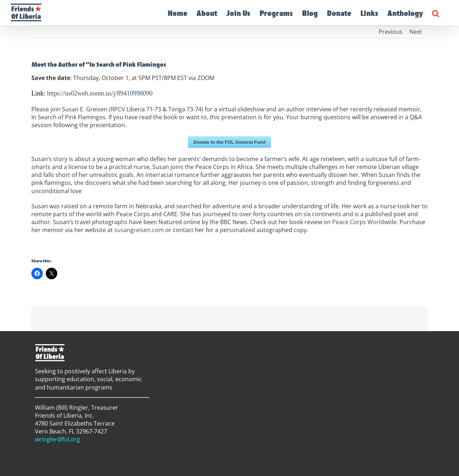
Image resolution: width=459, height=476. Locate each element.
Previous (391, 32)
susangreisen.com (139, 230)
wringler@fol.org (57, 439)
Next (416, 32)
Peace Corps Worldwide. (365, 222)
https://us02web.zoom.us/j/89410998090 (100, 93)
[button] (436, 13)
